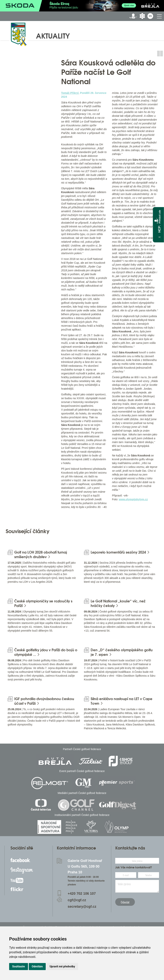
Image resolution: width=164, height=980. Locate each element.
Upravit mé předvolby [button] (62, 966)
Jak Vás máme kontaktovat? (134, 867)
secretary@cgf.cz (82, 907)
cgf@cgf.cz (77, 900)
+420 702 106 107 (82, 894)
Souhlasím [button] (19, 966)
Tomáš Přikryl (70, 93)
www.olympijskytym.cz (133, 499)
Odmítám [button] (37, 966)
